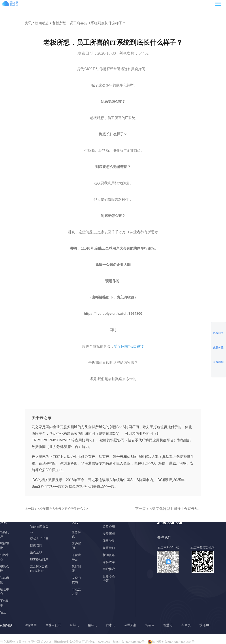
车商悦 (186, 625)
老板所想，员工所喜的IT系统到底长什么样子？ (89, 23)
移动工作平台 (39, 538)
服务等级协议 (109, 578)
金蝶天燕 (130, 625)
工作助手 (5, 603)
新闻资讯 (109, 555)
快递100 (205, 625)
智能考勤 (5, 580)
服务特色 (76, 534)
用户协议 (109, 569)
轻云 (3, 612)
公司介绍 (109, 527)
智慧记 (168, 625)
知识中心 (5, 557)
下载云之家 (76, 592)
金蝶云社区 (53, 625)
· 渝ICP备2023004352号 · (129, 642)
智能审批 (5, 546)
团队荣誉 (109, 541)
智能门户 (5, 534)
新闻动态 (42, 23)
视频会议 (5, 569)
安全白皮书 (76, 580)
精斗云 (92, 625)
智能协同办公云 (39, 529)
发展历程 (109, 534)
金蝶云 (74, 625)
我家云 (111, 625)
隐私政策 (109, 562)
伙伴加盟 (76, 569)
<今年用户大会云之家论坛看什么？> (62, 509)
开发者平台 (76, 557)
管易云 (150, 625)
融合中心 (5, 592)
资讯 (28, 23)
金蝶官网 (30, 625)
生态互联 (36, 552)
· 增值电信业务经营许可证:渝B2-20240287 (81, 642)
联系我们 (109, 548)
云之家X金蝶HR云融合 (39, 569)
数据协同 (36, 545)
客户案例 (76, 546)
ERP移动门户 (39, 559)
